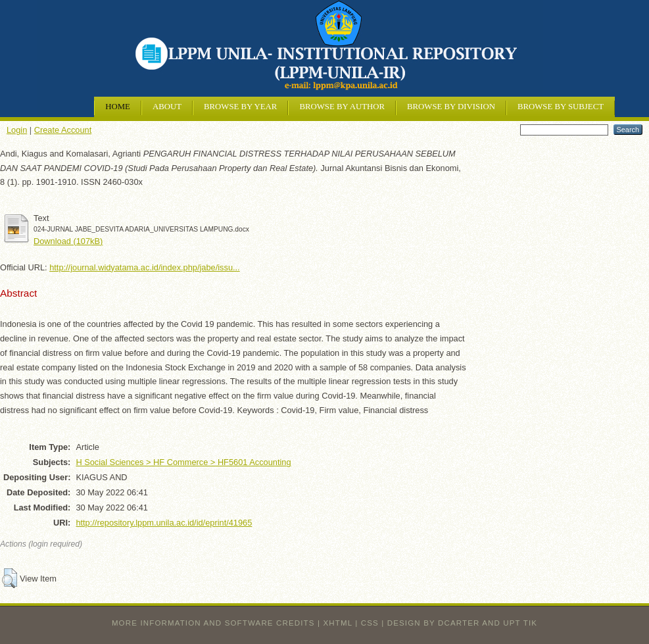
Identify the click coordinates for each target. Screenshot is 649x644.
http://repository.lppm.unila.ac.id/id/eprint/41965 (164, 523)
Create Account (63, 130)
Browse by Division (451, 107)
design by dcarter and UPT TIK (462, 623)
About (167, 107)
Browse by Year (240, 107)
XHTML (338, 623)
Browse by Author (342, 107)
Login (17, 130)
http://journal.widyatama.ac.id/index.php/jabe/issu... (145, 267)
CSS (370, 623)
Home (118, 107)
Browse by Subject (561, 107)
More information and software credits (213, 623)
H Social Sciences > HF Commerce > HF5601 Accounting (183, 462)
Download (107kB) (68, 241)
